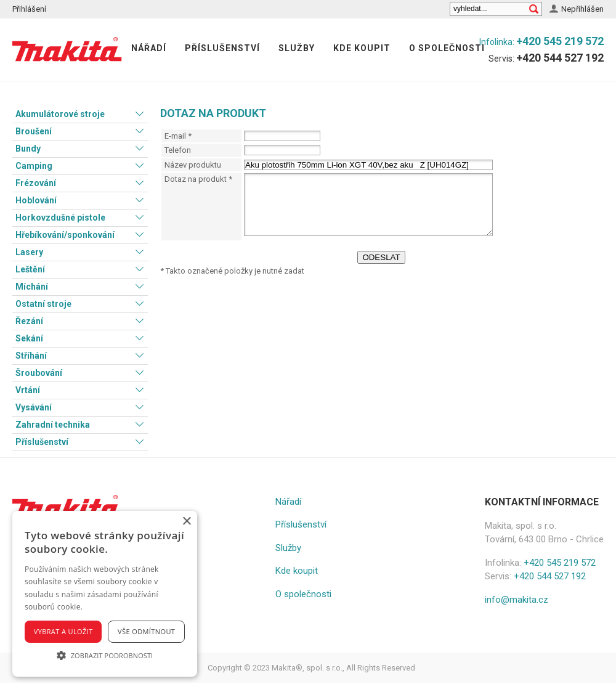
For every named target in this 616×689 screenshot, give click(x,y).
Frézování (36, 183)
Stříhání (31, 356)
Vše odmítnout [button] (146, 631)
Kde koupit (362, 48)
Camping (34, 166)
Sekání (29, 338)
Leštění (30, 269)
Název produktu (193, 165)
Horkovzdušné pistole (60, 218)
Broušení (34, 131)
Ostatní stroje (43, 304)
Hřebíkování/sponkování (65, 235)
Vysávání (34, 407)
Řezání (29, 321)
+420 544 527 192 (560, 58)
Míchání (32, 287)
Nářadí (149, 48)
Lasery (29, 252)
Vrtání (28, 390)
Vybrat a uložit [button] (63, 631)
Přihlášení (29, 9)
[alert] (105, 594)
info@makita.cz (517, 600)
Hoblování (36, 200)
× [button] (186, 522)
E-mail (178, 136)
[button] (105, 655)
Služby (297, 48)
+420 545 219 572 (560, 41)
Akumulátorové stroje (60, 114)
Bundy (28, 149)
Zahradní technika (53, 425)
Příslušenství (222, 48)
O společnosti (447, 48)
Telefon (178, 150)
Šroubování (39, 373)
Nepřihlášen (582, 9)
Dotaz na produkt (198, 179)
